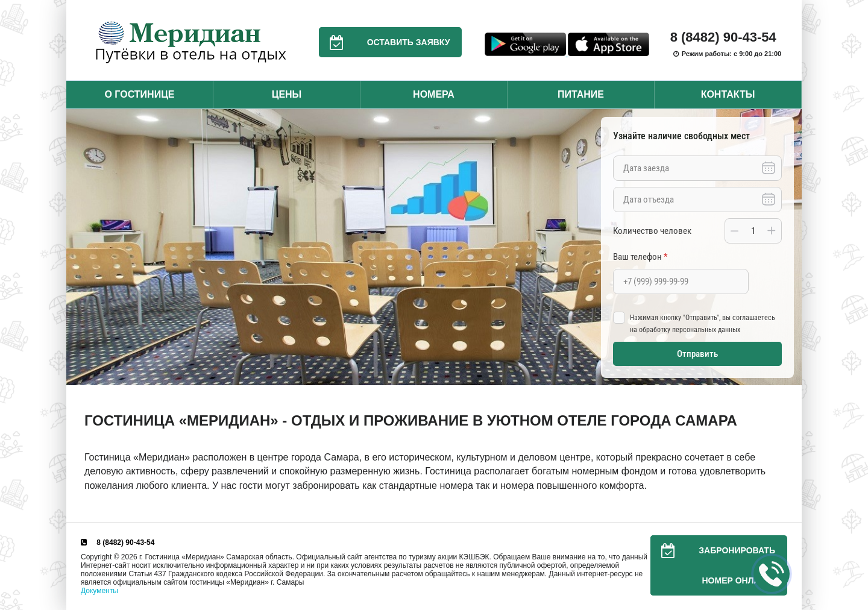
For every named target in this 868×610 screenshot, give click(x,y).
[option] (434, 247)
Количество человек (652, 231)
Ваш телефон (640, 257)
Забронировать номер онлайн (713, 565)
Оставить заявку (385, 42)
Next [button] (790, 247)
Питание (581, 94)
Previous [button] (78, 247)
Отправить (697, 354)
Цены (287, 94)
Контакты (728, 94)
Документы (99, 591)
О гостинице (139, 94)
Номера (434, 94)
